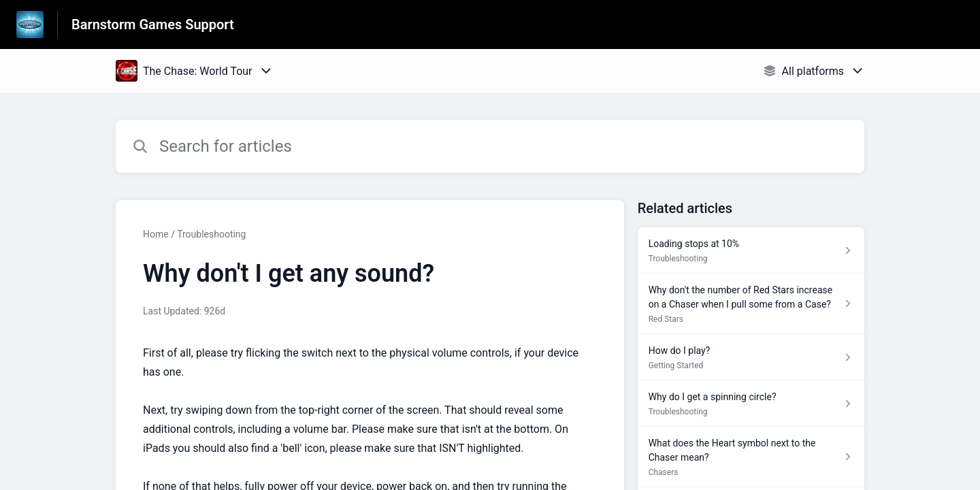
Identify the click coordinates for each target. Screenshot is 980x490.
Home (156, 234)
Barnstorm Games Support (153, 24)
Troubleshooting (211, 234)
